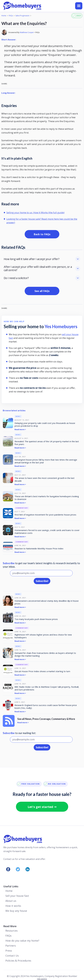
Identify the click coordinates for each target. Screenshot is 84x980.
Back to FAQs (42, 234)
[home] (34, 6)
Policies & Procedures (18, 961)
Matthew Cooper (27, 32)
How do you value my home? (22, 941)
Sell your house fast (17, 896)
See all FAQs (42, 291)
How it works (13, 906)
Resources (12, 931)
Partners (11, 946)
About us (11, 901)
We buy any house (16, 911)
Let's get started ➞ (42, 807)
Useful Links (11, 886)
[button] (79, 6)
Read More (10, 926)
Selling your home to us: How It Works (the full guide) (35, 212)
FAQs (11, 16)
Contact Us (12, 956)
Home (4, 16)
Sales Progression (22, 16)
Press (9, 951)
